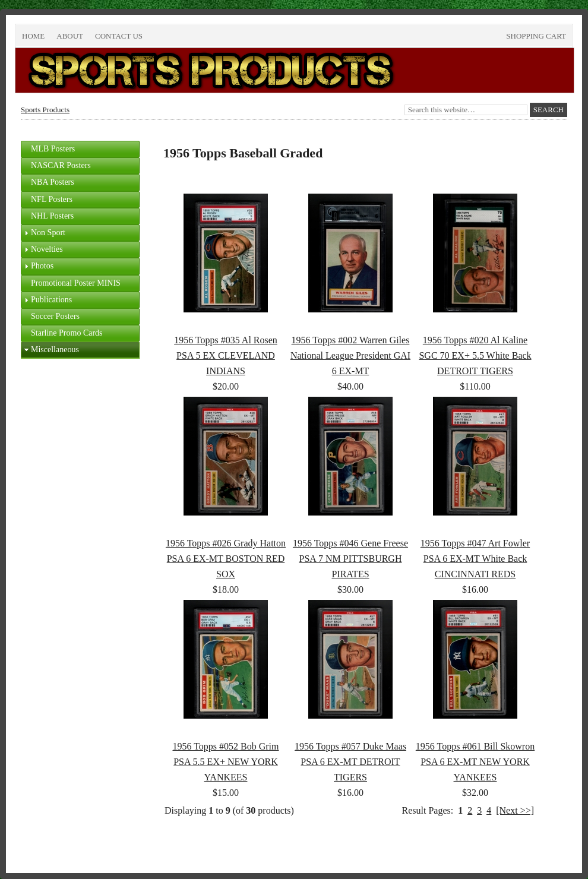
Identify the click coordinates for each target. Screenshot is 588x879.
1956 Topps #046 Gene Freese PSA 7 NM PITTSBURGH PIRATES (350, 559)
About (70, 36)
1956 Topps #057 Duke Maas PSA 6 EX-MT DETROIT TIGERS (350, 762)
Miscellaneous (55, 350)
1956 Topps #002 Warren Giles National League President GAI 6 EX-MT (350, 355)
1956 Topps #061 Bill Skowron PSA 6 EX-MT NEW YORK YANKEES (475, 762)
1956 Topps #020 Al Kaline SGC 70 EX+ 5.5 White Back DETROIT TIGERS (475, 355)
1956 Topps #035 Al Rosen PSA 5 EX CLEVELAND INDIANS (226, 355)
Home (33, 36)
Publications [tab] (47, 300)
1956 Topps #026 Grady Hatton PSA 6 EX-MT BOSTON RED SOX (226, 559)
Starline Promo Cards (67, 333)
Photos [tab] (37, 266)
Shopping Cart (536, 36)
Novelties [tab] (42, 249)
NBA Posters (53, 182)
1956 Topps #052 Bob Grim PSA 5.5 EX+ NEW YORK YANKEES (225, 762)
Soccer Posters (55, 316)
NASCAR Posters (61, 165)
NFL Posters (52, 199)
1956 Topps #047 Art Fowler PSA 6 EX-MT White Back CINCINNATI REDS (475, 559)
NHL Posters (52, 216)
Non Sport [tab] (43, 233)
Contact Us (119, 36)
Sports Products (45, 110)
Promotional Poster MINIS (76, 283)
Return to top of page (61, 850)
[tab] (80, 149)
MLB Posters (53, 149)
